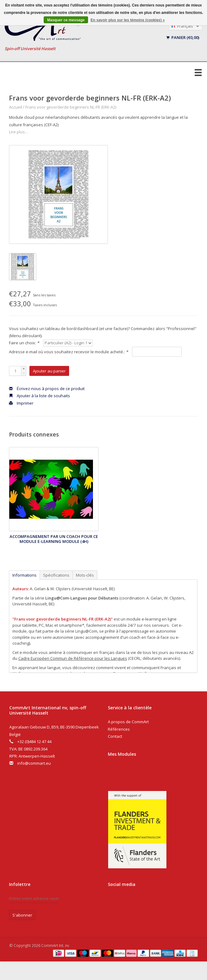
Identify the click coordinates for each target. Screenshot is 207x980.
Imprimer (21, 403)
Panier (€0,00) (183, 37)
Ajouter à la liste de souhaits (40, 396)
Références (119, 729)
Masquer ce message (66, 20)
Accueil (15, 107)
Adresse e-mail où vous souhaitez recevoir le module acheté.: (68, 352)
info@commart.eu (34, 763)
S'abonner (22, 915)
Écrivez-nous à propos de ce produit (47, 389)
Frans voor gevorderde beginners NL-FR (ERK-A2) (71, 107)
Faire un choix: (24, 343)
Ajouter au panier (49, 371)
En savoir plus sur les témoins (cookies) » (128, 20)
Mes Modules (122, 754)
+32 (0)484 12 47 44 (34, 741)
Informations (24, 575)
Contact (115, 736)
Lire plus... (18, 132)
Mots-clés (85, 575)
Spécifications (56, 575)
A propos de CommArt (128, 722)
